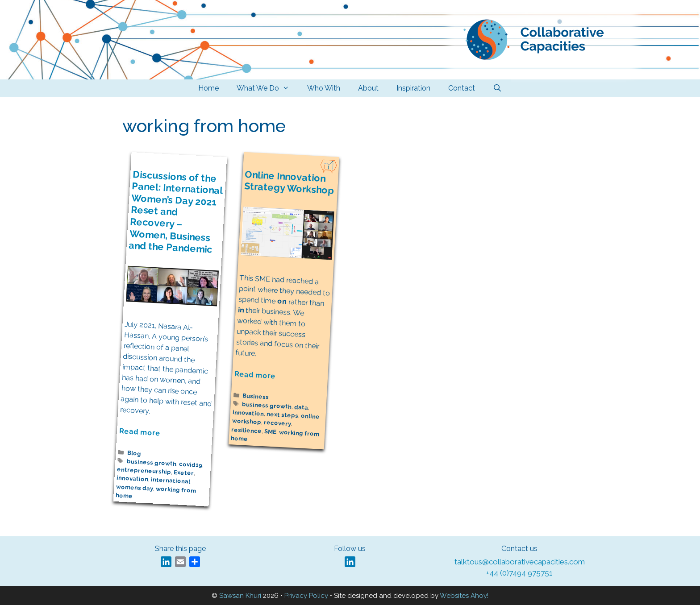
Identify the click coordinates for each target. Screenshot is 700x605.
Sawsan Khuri (240, 596)
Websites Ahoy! (464, 596)
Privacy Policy (306, 596)
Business (256, 396)
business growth (152, 462)
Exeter (184, 473)
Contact (462, 88)
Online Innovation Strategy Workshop (289, 182)
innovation (133, 479)
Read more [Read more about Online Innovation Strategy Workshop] (255, 375)
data (301, 408)
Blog (134, 453)
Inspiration (413, 88)
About (368, 88)
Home (208, 88)
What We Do (267, 88)
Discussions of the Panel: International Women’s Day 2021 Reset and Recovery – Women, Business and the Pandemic (176, 212)
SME (271, 431)
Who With (324, 88)
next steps (283, 415)
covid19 (190, 465)
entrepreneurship (144, 471)
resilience (247, 430)
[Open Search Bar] (498, 88)
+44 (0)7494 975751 (519, 573)
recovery (278, 423)
